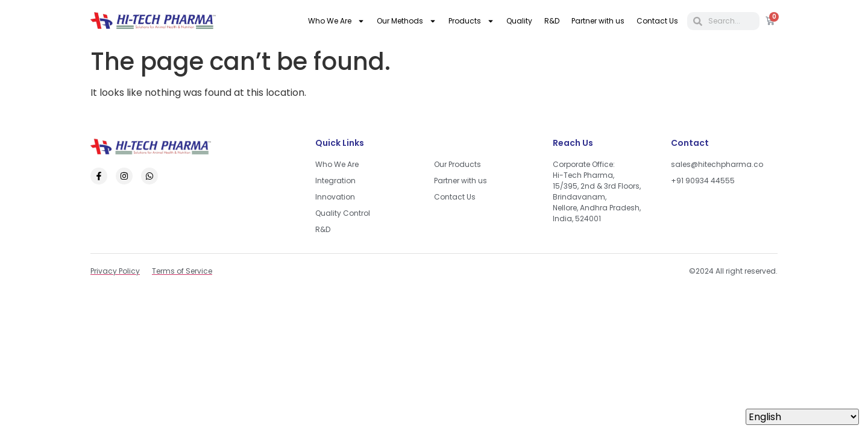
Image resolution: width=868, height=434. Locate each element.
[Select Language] (802, 417)
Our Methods (407, 21)
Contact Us (657, 21)
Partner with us (598, 21)
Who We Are (336, 21)
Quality (519, 21)
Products (471, 21)
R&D (552, 21)
